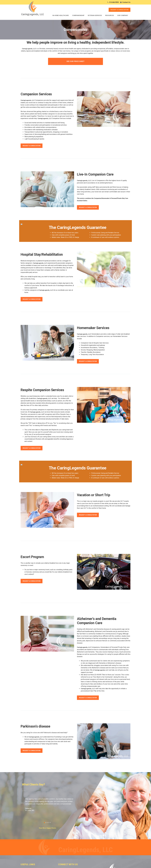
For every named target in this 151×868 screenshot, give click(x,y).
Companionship (78, 15)
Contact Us (126, 2)
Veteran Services (95, 15)
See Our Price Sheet (76, 61)
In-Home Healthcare (61, 15)
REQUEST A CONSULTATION (120, 10)
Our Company (123, 15)
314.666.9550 (114, 2)
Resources (110, 15)
